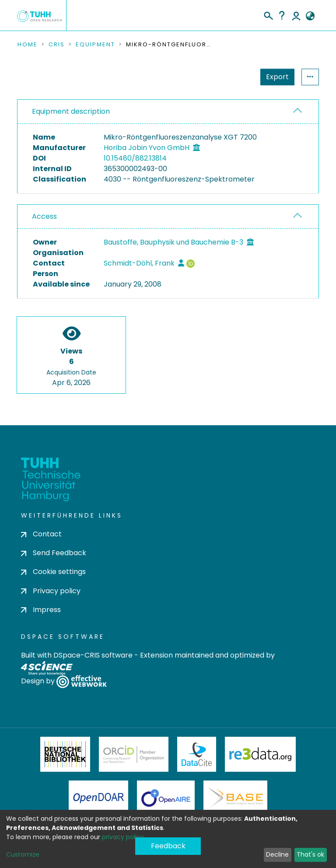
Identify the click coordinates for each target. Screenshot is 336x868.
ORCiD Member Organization (134, 754)
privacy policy (123, 837)
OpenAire (166, 798)
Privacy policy (51, 591)
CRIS (57, 45)
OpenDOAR (98, 798)
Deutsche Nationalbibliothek (65, 754)
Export (277, 77)
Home (28, 45)
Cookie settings (53, 572)
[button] (310, 16)
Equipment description (71, 111)
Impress (41, 610)
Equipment (95, 45)
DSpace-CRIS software (93, 655)
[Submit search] (268, 14)
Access (44, 216)
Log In (296, 15)
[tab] (168, 112)
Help (282, 15)
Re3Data (260, 754)
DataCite (197, 754)
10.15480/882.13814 (135, 158)
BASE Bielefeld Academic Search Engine (235, 798)
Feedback (168, 846)
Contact (41, 534)
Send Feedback (54, 553)
